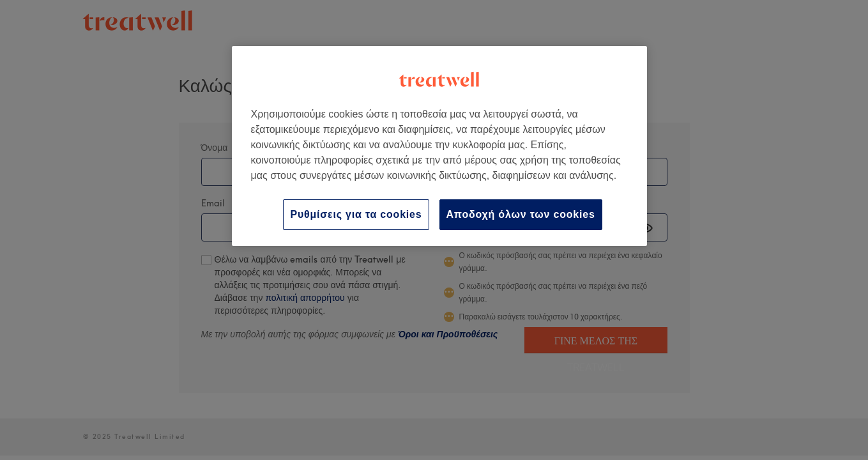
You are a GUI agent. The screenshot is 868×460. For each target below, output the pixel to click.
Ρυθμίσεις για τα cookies (356, 214)
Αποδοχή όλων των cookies (521, 214)
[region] (439, 146)
